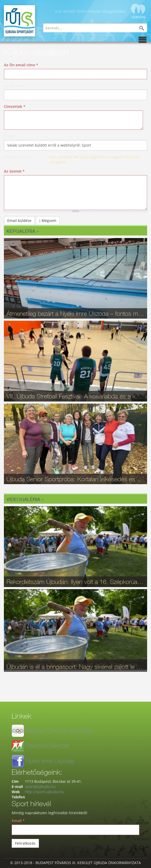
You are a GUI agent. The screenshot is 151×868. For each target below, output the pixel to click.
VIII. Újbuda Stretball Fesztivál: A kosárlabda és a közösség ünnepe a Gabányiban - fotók (75, 396)
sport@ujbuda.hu (40, 787)
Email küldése (19, 221)
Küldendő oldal (17, 157)
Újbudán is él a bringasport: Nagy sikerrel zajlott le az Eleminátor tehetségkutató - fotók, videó (75, 667)
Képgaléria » (23, 231)
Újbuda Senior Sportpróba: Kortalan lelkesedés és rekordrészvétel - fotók (75, 479)
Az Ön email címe (21, 65)
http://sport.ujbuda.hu (44, 792)
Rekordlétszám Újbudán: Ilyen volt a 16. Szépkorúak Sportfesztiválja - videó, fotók (75, 582)
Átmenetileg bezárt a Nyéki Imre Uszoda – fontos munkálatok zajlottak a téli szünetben (75, 313)
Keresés (146, 29)
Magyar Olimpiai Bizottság (59, 730)
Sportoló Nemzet (47, 745)
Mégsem (48, 221)
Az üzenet (14, 171)
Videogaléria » (25, 499)
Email (18, 821)
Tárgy (10, 136)
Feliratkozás (25, 843)
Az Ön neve (14, 86)
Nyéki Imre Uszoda (50, 761)
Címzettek (15, 106)
